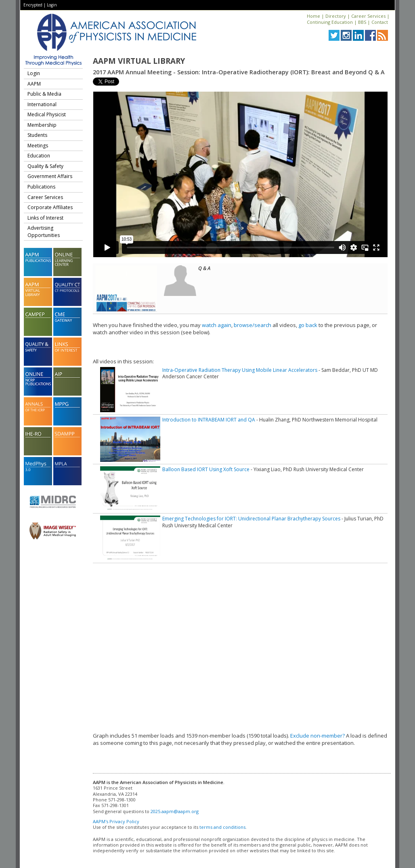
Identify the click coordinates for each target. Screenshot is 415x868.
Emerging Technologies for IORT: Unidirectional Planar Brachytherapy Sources (251, 519)
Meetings (38, 146)
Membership (42, 125)
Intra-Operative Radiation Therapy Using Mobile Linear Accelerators (240, 370)
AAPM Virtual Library (139, 61)
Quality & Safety (45, 166)
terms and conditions (222, 827)
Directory (336, 16)
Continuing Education (330, 22)
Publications (41, 187)
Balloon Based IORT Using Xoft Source (206, 469)
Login (52, 5)
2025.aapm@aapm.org (175, 811)
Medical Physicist (47, 114)
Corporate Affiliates (50, 207)
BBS (362, 22)
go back (308, 325)
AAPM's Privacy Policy (116, 821)
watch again (217, 325)
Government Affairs (50, 176)
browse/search (253, 325)
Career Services (368, 16)
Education (39, 156)
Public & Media (44, 94)
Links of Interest (45, 218)
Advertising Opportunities (44, 232)
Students (37, 135)
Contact (380, 22)
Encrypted (33, 5)
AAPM (34, 84)
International (42, 104)
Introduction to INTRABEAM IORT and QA (209, 420)
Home (313, 16)
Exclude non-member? (318, 736)
